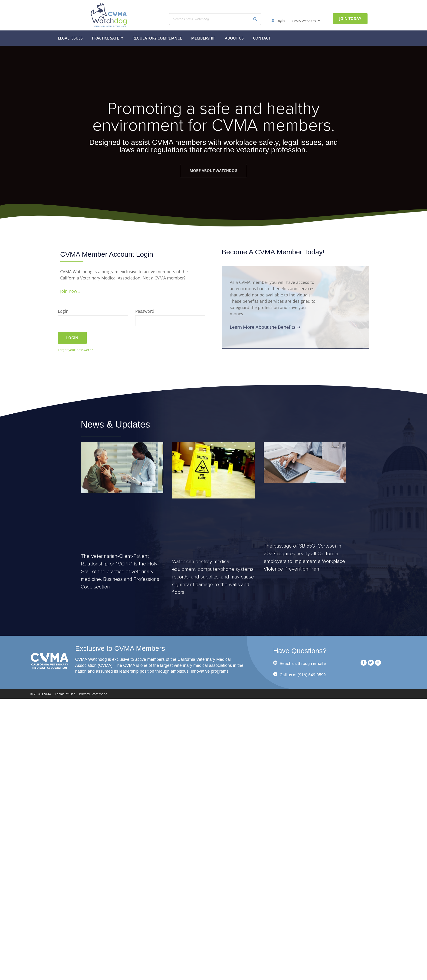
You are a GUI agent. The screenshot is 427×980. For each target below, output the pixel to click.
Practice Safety (108, 38)
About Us (234, 38)
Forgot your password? (75, 350)
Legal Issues (70, 38)
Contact (262, 38)
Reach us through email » (303, 663)
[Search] (255, 19)
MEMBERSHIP (203, 38)
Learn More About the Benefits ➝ (265, 327)
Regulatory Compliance (157, 38)
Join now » (70, 291)
